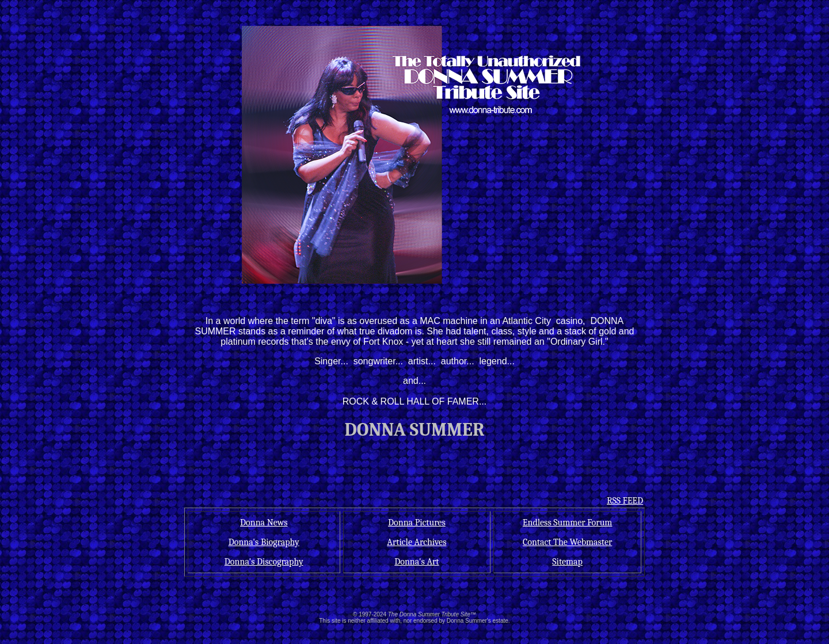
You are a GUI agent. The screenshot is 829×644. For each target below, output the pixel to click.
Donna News (264, 523)
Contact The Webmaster (567, 542)
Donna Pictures (417, 523)
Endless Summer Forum (568, 523)
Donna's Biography (264, 542)
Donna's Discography (264, 562)
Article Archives (417, 542)
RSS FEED (625, 501)
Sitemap (567, 562)
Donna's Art (417, 562)
